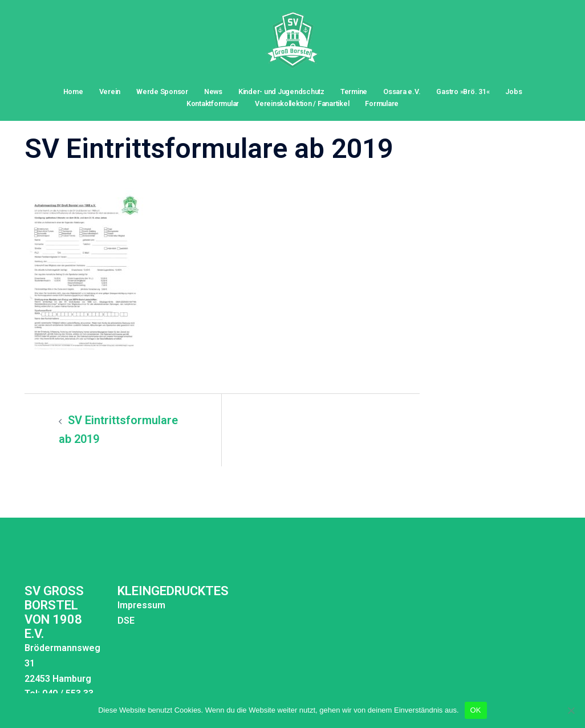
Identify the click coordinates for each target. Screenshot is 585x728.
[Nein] (571, 710)
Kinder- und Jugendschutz (281, 91)
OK (476, 710)
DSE (126, 621)
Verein (110, 91)
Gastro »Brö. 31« (463, 91)
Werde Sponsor (162, 91)
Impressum (141, 605)
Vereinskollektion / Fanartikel (302, 103)
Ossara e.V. (402, 91)
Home (73, 91)
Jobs (513, 91)
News (213, 91)
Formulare (382, 103)
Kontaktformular (213, 103)
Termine (354, 91)
